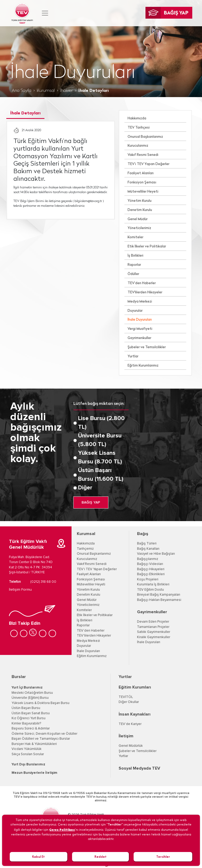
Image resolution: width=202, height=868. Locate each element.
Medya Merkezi (140, 302)
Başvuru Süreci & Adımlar (31, 729)
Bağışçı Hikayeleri (151, 569)
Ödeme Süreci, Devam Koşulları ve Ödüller (44, 734)
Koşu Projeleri (148, 579)
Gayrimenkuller (139, 338)
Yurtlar (133, 356)
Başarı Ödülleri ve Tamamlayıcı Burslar (41, 739)
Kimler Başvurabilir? (26, 724)
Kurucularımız (138, 146)
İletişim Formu (20, 590)
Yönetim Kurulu (140, 201)
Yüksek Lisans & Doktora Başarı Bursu (41, 703)
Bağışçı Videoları (150, 564)
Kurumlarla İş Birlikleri (153, 584)
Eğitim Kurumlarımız (143, 366)
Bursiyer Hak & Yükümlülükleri (34, 744)
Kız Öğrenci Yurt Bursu (29, 718)
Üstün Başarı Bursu (26, 708)
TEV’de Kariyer (130, 724)
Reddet (100, 857)
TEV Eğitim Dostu (150, 590)
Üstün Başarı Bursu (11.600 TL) (101, 475)
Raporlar (134, 265)
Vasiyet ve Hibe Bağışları (156, 554)
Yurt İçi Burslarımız (27, 688)
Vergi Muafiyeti (140, 329)
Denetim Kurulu (140, 210)
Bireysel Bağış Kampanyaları (159, 595)
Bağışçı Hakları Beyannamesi (159, 600)
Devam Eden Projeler (153, 622)
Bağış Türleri (147, 544)
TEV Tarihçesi (139, 128)
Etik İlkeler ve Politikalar (147, 247)
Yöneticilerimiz (139, 228)
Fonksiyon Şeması (142, 182)
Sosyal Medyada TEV (139, 768)
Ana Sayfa (22, 91)
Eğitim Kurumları (135, 687)
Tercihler (163, 857)
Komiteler (135, 237)
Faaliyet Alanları (141, 173)
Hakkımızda (137, 118)
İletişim (126, 736)
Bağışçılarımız (148, 559)
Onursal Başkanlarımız (145, 137)
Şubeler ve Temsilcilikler (147, 347)
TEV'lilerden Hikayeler (145, 292)
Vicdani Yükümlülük (27, 749)
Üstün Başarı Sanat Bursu (31, 713)
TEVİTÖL (126, 697)
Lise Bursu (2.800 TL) (101, 423)
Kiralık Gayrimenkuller (154, 637)
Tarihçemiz (85, 549)
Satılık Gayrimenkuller (154, 632)
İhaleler (67, 91)
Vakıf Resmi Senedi (143, 155)
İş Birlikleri (135, 256)
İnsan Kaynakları (135, 714)
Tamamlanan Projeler (153, 627)
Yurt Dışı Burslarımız (28, 764)
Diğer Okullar (129, 702)
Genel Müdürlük (131, 746)
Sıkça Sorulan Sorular (28, 754)
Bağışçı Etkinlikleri (151, 574)
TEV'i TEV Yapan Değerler (97, 569)
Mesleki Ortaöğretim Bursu (32, 693)
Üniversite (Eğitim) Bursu (30, 698)
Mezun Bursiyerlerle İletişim (34, 773)
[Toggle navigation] (45, 13)
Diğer (85, 488)
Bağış (143, 534)
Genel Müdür (138, 219)
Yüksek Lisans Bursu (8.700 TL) (100, 457)
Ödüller (133, 274)
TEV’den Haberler (142, 283)
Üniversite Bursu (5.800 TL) (100, 440)
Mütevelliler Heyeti (143, 192)
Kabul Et (38, 857)
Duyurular (135, 311)
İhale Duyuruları (140, 320)
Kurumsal (46, 91)
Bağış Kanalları (148, 549)
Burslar (19, 677)
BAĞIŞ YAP (91, 502)
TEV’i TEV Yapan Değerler (148, 164)
